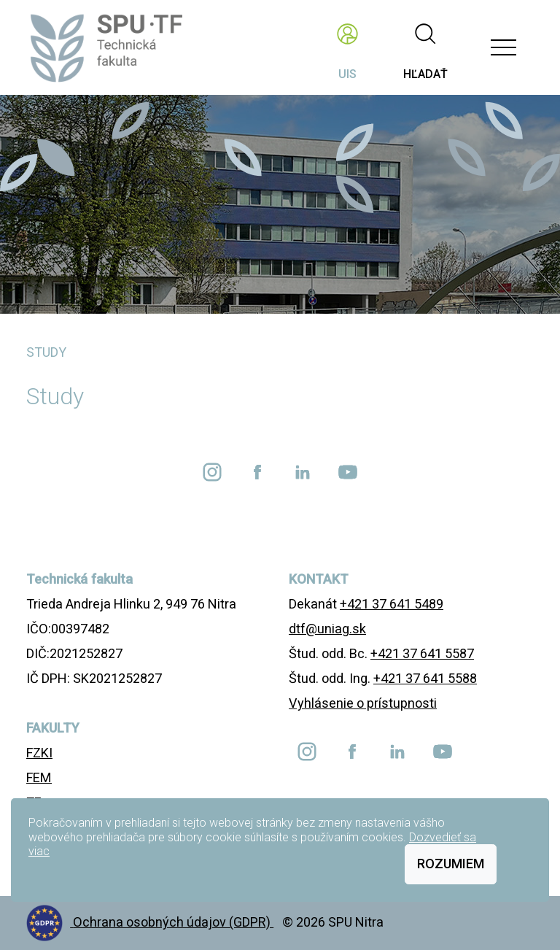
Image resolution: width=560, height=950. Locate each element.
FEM (39, 777)
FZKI (39, 753)
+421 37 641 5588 (425, 678)
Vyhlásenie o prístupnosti (363, 703)
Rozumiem (451, 864)
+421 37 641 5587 (422, 653)
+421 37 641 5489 (392, 604)
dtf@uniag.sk (327, 629)
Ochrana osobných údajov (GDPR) (173, 922)
